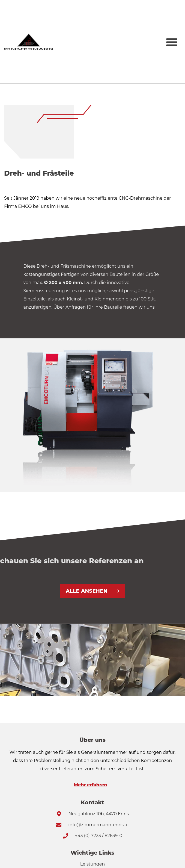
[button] (172, 42)
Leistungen (93, 864)
